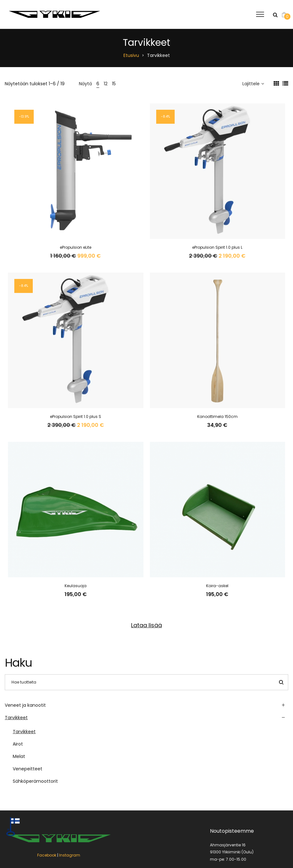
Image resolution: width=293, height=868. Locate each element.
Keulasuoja (76, 586)
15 (114, 84)
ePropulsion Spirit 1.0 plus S (76, 417)
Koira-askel (217, 586)
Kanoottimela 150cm (217, 417)
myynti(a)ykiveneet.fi (230, 853)
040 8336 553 (223, 839)
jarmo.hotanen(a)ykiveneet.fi (238, 846)
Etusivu (131, 55)
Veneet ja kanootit (25, 705)
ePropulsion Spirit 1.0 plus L (217, 247)
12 (106, 84)
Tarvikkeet (16, 718)
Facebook (47, 806)
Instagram (70, 806)
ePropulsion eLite (76, 247)
